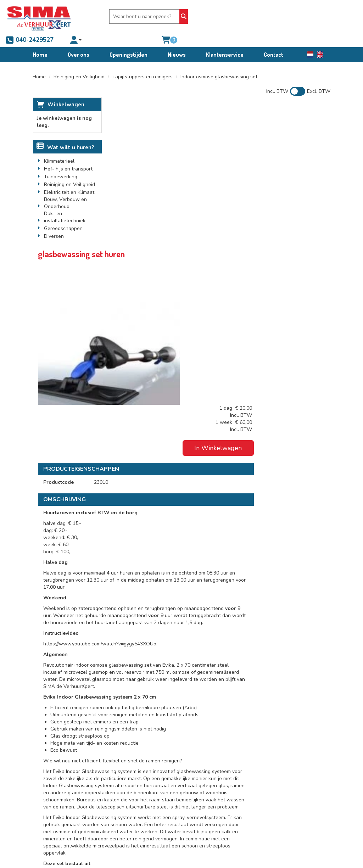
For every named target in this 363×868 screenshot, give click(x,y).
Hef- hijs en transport (68, 155)
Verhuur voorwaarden (223, 758)
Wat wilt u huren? (65, 134)
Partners (139, 758)
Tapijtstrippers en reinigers (143, 63)
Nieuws (177, 40)
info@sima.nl (55, 779)
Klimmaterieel (59, 148)
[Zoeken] (170, 16)
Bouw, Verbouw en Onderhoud (65, 189)
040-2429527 (211, 17)
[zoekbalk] (133, 16)
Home (40, 40)
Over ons (79, 40)
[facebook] (46, 798)
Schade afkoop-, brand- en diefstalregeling (225, 782)
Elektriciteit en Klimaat (69, 179)
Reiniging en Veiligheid (79, 63)
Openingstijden (129, 40)
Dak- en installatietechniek (65, 204)
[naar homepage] (39, 16)
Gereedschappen (63, 215)
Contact (273, 40)
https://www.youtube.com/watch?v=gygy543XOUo (174, 425)
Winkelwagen (66, 91)
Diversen (54, 223)
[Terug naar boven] (181, 704)
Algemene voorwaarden (225, 751)
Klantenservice (225, 40)
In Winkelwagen (293, 143)
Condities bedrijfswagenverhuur (223, 768)
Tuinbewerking (61, 163)
